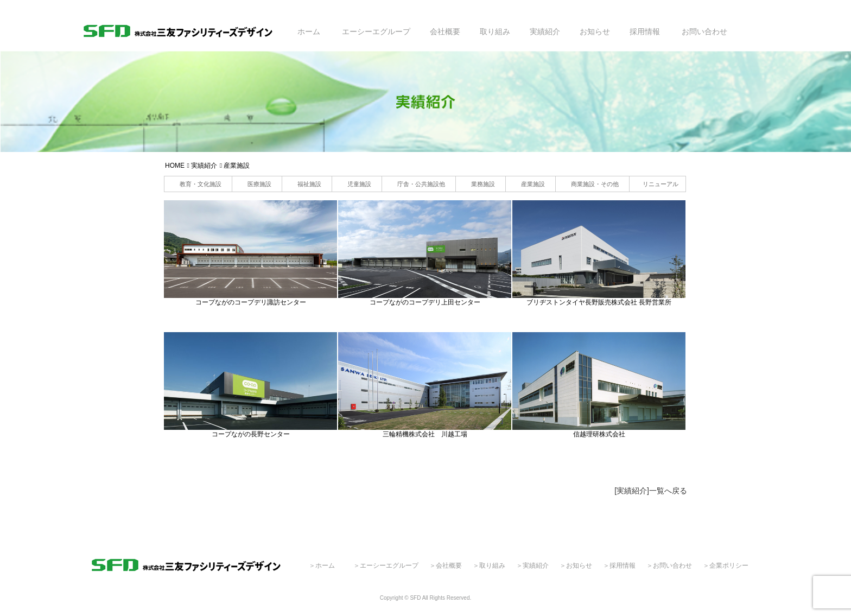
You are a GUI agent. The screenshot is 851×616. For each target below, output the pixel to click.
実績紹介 (545, 31)
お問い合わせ (704, 31)
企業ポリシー (729, 566)
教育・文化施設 (201, 184)
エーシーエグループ (376, 31)
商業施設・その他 (595, 184)
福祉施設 (309, 184)
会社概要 (445, 31)
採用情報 (645, 31)
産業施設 (533, 184)
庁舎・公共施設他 (421, 184)
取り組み (495, 31)
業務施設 (483, 184)
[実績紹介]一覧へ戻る (651, 491)
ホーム (309, 31)
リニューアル (661, 184)
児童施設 (359, 184)
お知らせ (595, 31)
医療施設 (259, 184)
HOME (175, 166)
